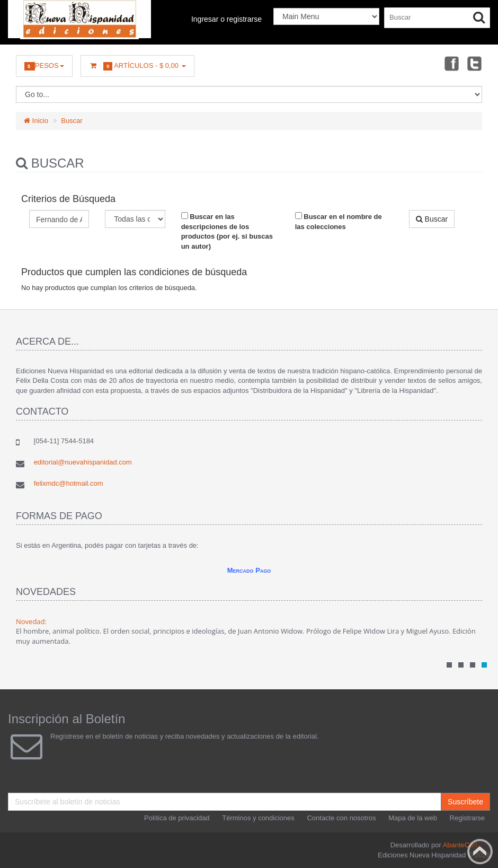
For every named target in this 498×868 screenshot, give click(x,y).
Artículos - (137, 66)
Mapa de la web (413, 818)
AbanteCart (460, 845)
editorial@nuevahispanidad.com (83, 462)
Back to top (480, 852)
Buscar (72, 121)
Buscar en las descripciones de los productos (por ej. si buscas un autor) (227, 231)
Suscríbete (465, 802)
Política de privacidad (177, 818)
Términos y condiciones (258, 818)
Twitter (475, 63)
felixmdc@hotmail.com (69, 483)
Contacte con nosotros (341, 818)
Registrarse (467, 818)
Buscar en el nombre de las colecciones (339, 221)
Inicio (36, 121)
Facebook (451, 63)
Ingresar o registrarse (226, 19)
